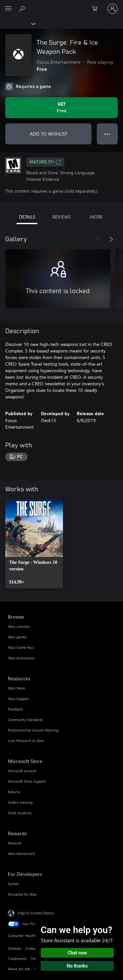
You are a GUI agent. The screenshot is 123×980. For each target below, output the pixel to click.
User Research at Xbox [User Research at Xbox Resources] (26, 741)
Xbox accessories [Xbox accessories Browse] (21, 658)
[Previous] (98, 239)
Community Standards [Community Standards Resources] (25, 720)
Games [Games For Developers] (13, 884)
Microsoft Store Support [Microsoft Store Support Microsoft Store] (27, 781)
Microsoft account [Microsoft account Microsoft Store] (22, 771)
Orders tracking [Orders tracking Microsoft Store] (20, 802)
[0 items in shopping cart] (97, 9)
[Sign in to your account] (113, 9)
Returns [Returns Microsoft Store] (14, 792)
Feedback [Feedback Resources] (15, 709)
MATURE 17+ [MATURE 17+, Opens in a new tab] (45, 162)
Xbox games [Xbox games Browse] (17, 637)
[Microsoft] (61, 5)
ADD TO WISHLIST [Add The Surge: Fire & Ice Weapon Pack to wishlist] (49, 134)
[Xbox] (17, 23)
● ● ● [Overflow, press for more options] (107, 134)
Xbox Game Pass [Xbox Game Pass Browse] (21, 647)
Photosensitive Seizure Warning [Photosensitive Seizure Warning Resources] (33, 730)
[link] (34, 544)
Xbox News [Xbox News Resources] (17, 688)
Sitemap (14, 948)
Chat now (77, 953)
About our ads (19, 969)
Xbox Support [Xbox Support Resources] (18, 699)
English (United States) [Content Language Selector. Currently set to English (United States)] (36, 913)
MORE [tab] (96, 217)
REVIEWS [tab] (61, 217)
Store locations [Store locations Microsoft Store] (20, 813)
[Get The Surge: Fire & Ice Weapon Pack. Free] (61, 108)
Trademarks (17, 959)
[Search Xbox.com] (23, 9)
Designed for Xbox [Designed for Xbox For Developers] (22, 894)
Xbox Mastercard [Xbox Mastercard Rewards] (21, 853)
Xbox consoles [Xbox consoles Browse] (19, 626)
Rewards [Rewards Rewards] (15, 843)
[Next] (111, 239)
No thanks (77, 966)
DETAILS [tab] (27, 217)
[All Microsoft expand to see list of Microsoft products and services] (8, 9)
